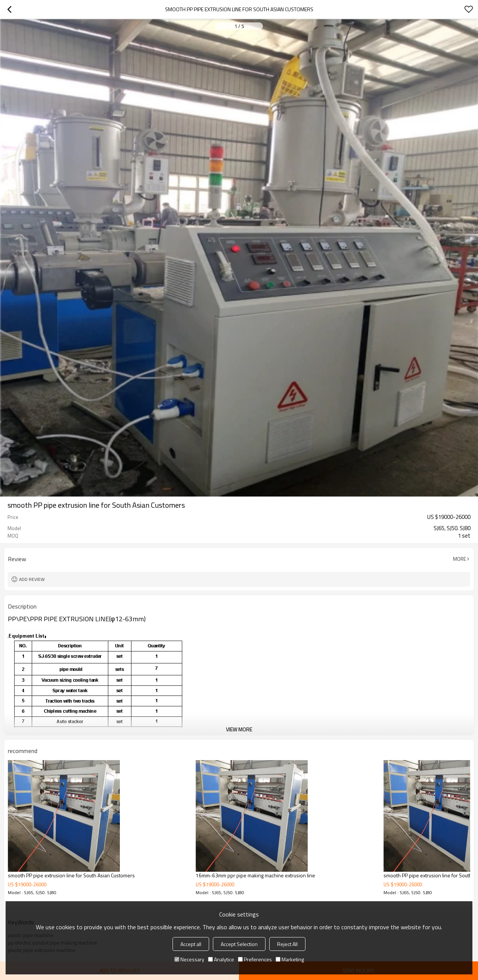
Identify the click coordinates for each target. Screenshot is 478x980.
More (460, 559)
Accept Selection (239, 944)
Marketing (290, 959)
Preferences (255, 959)
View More (239, 729)
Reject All (287, 944)
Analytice (221, 959)
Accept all (191, 944)
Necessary (189, 959)
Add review (32, 579)
